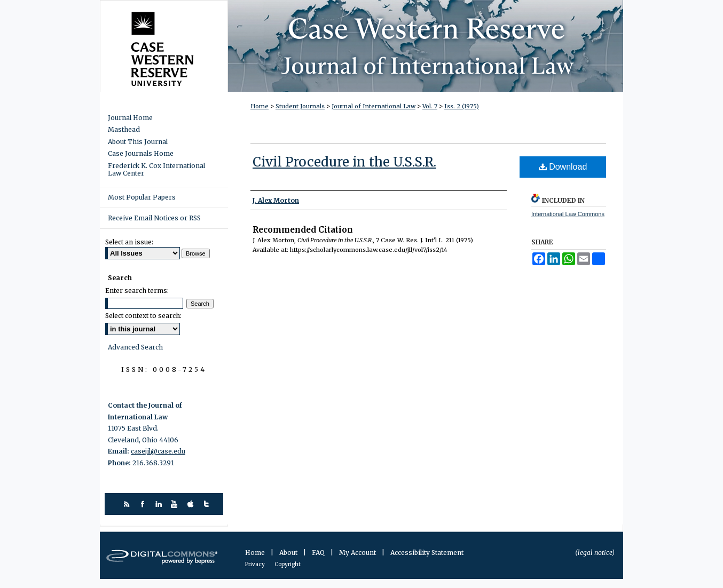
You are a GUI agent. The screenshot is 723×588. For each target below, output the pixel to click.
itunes (192, 504)
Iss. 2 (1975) (462, 106)
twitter (208, 504)
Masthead (124, 130)
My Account (358, 553)
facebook (144, 504)
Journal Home (130, 118)
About (289, 553)
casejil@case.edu (158, 451)
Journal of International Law (374, 106)
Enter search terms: (137, 291)
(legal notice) (595, 553)
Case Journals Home (141, 154)
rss (128, 504)
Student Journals (300, 106)
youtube (176, 504)
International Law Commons (568, 214)
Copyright (288, 564)
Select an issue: (129, 242)
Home (260, 106)
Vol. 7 (430, 106)
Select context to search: (143, 316)
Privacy (256, 564)
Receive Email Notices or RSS (154, 218)
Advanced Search (135, 347)
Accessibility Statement (427, 553)
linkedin (160, 504)
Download (563, 167)
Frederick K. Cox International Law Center (156, 170)
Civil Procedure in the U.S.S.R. (344, 162)
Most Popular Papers (142, 197)
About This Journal (138, 142)
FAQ (319, 553)
